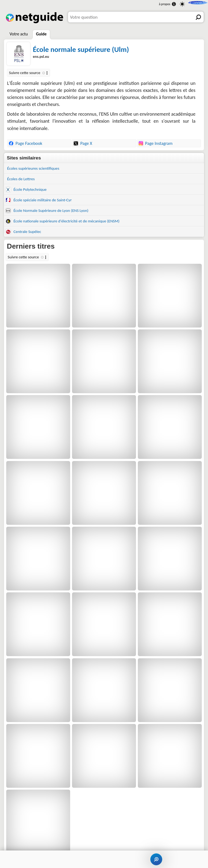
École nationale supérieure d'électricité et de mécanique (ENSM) (71, 226)
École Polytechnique (29, 191)
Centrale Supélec (25, 237)
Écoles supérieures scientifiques (37, 169)
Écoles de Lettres (23, 180)
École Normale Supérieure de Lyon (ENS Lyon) (53, 214)
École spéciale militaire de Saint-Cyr (43, 203)
